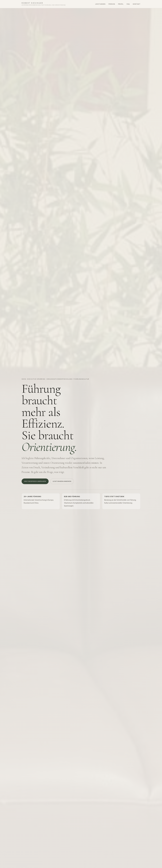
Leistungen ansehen (62, 483)
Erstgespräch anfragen (35, 483)
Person (112, 4)
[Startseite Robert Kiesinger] (44, 4)
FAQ (128, 4)
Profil (121, 4)
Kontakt (137, 4)
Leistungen (100, 4)
